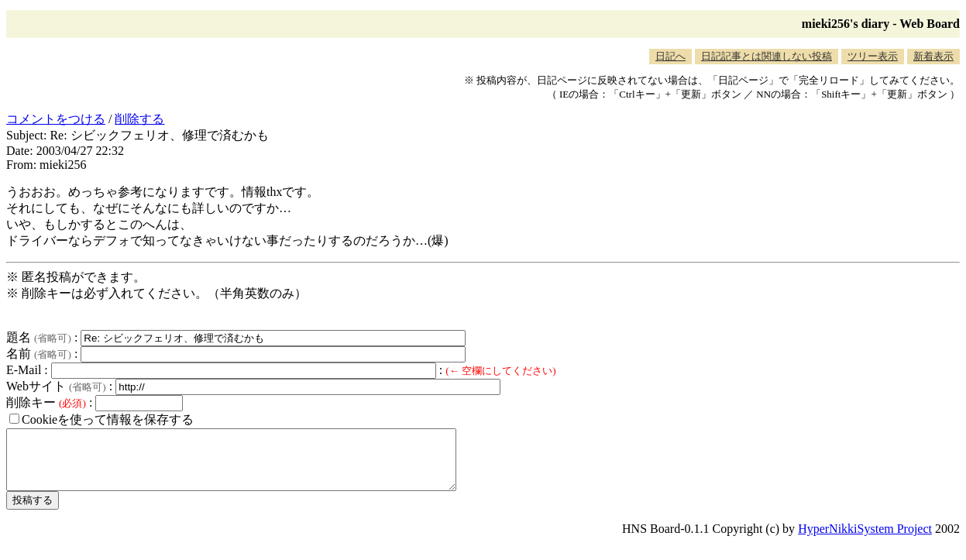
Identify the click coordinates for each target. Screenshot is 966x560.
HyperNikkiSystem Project (865, 540)
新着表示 (933, 56)
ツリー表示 (873, 56)
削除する (139, 119)
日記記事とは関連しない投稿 (767, 56)
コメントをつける (56, 119)
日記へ (670, 56)
